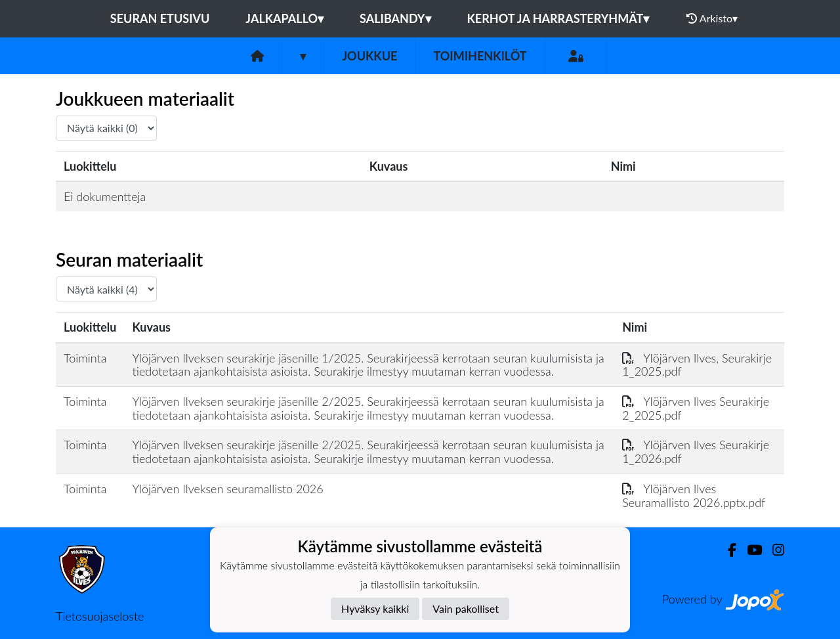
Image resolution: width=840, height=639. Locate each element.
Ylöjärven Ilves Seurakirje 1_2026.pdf (696, 452)
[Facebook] (727, 550)
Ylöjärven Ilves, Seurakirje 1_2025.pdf (697, 365)
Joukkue (369, 56)
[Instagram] (773, 550)
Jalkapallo (284, 18)
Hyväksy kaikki (375, 608)
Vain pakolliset (466, 608)
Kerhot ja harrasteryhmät (558, 18)
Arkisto (712, 18)
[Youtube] (749, 550)
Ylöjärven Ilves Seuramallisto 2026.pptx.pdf (694, 496)
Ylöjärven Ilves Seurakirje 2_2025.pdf (696, 408)
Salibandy (395, 18)
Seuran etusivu (160, 18)
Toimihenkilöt (480, 56)
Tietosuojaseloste (100, 616)
